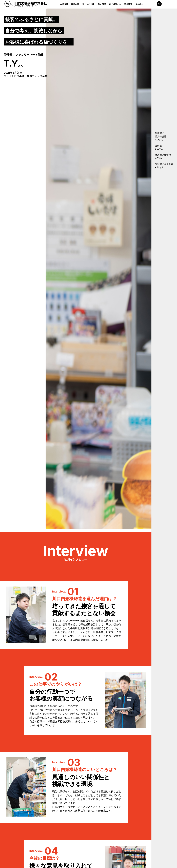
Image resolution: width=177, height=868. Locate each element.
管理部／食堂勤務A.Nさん (164, 166)
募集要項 (128, 4)
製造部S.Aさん (159, 147)
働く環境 (102, 4)
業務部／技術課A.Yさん (163, 156)
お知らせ (140, 4)
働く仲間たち (115, 4)
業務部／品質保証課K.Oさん (161, 136)
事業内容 (75, 4)
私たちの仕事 (88, 4)
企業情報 (64, 4)
